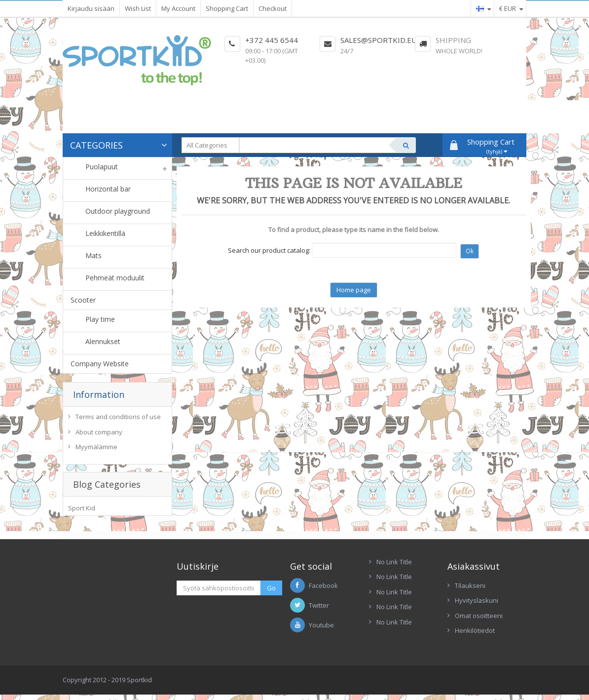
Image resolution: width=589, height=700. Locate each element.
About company (99, 434)
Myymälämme (96, 450)
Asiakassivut (474, 573)
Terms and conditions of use (118, 419)
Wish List (138, 8)
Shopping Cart (227, 8)
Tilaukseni (470, 592)
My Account (178, 8)
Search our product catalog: (269, 250)
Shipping (453, 40)
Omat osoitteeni (479, 622)
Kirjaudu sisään (91, 8)
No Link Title (394, 569)
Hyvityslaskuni (477, 608)
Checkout (273, 8)
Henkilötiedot (475, 638)
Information (99, 394)
